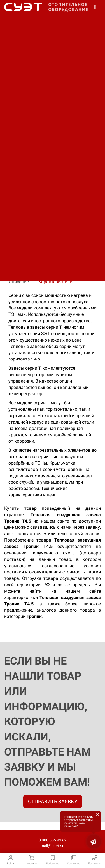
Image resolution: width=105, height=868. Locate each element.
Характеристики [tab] (55, 282)
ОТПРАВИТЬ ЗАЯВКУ (53, 801)
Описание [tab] (19, 282)
